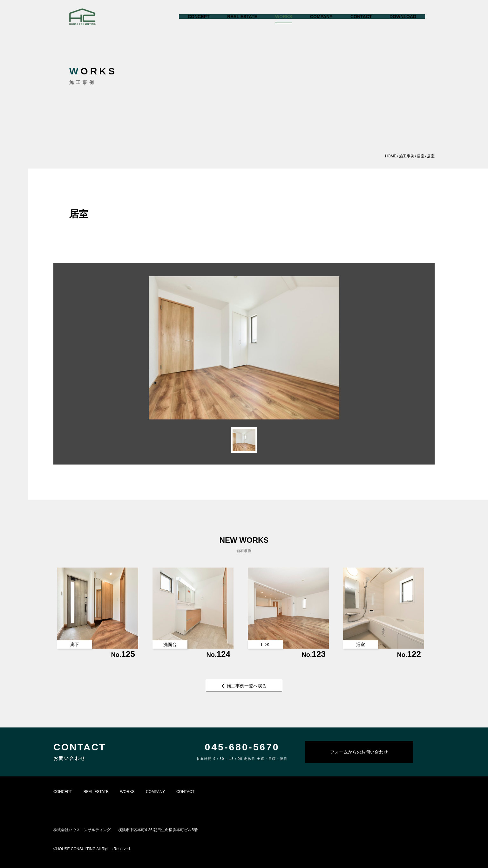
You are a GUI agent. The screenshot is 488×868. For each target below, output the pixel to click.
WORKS (127, 792)
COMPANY (155, 792)
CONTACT (185, 792)
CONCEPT (63, 792)
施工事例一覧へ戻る (244, 686)
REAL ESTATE (96, 792)
